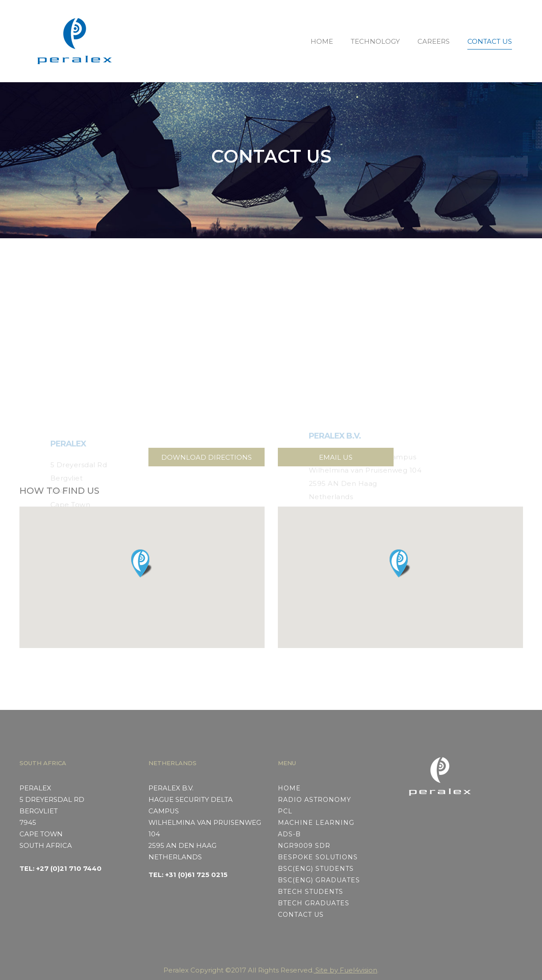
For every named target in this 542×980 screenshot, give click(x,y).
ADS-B (289, 834)
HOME (322, 41)
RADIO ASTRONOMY (315, 800)
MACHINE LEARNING (316, 823)
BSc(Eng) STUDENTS (316, 869)
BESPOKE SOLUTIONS (318, 857)
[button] (142, 563)
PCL (285, 811)
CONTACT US (490, 41)
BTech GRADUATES (314, 903)
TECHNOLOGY (375, 41)
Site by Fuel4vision (345, 970)
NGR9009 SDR (304, 846)
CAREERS (434, 41)
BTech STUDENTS (311, 892)
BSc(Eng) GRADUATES (319, 880)
